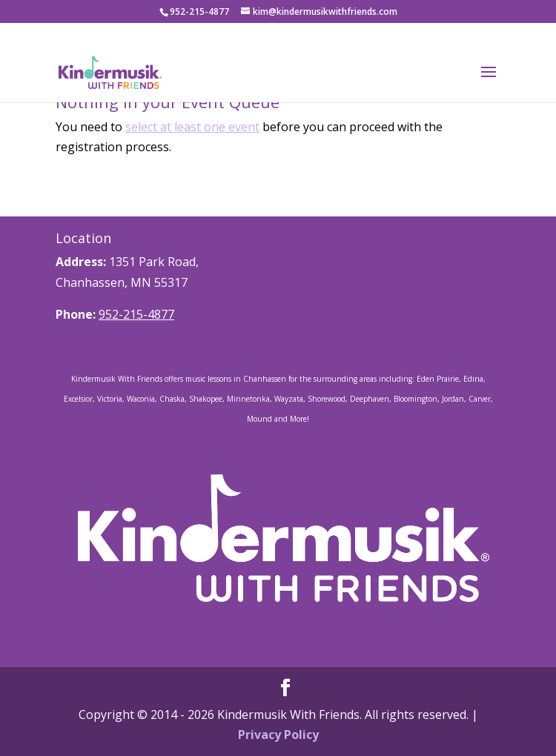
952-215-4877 (136, 314)
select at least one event (192, 127)
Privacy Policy (278, 735)
